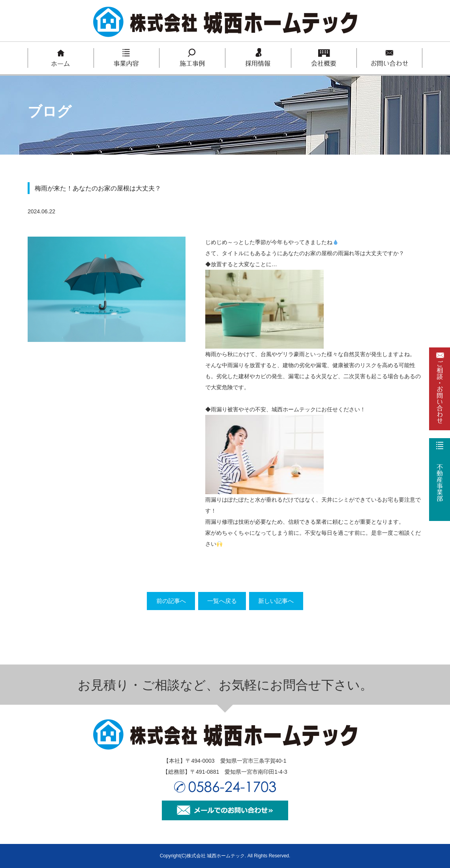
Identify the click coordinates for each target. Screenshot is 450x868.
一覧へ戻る (222, 601)
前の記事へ (163, 601)
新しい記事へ (284, 601)
